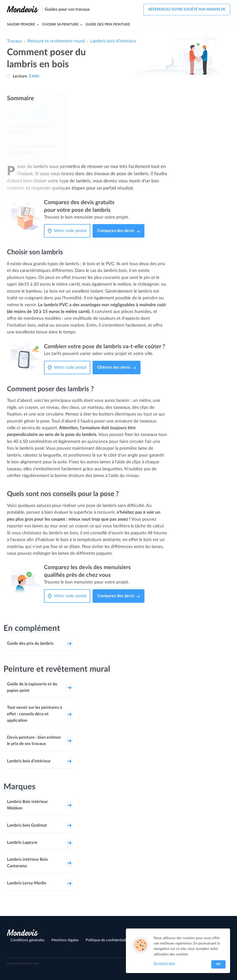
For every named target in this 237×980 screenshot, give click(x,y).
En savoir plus (164, 963)
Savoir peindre (21, 24)
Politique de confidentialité (108, 940)
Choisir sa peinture (60, 24)
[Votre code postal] (71, 231)
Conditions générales (27, 940)
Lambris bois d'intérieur (113, 41)
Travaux (14, 41)
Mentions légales (65, 940)
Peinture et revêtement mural (56, 41)
